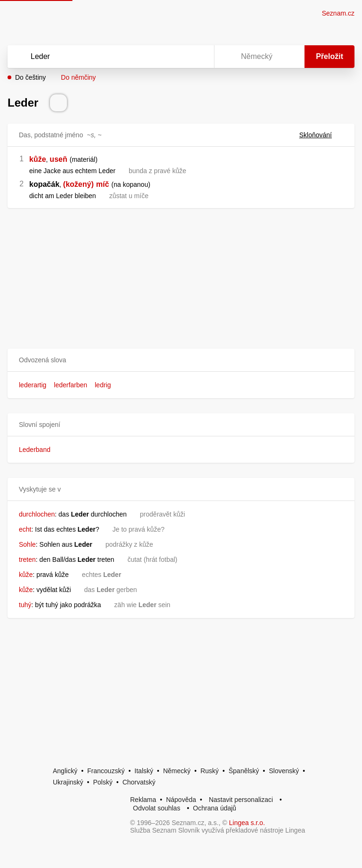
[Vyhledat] (99, 57)
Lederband (35, 450)
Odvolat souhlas (156, 808)
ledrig (103, 385)
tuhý (25, 605)
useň (58, 159)
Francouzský (106, 771)
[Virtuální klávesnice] (198, 57)
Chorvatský (139, 782)
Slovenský (284, 771)
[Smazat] (177, 57)
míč (103, 184)
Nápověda (181, 800)
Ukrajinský (68, 782)
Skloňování (321, 135)
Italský (144, 771)
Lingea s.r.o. (247, 823)
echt (25, 529)
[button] (181, 360)
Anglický (65, 771)
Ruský (210, 771)
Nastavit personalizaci (241, 800)
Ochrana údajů (214, 808)
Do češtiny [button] (30, 77)
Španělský (244, 771)
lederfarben (70, 385)
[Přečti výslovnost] (58, 103)
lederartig (33, 385)
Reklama (143, 800)
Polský (103, 782)
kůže (38, 159)
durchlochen (37, 514)
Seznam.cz (338, 13)
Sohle (27, 544)
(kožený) (78, 184)
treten (27, 559)
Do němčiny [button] (78, 77)
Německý (177, 771)
